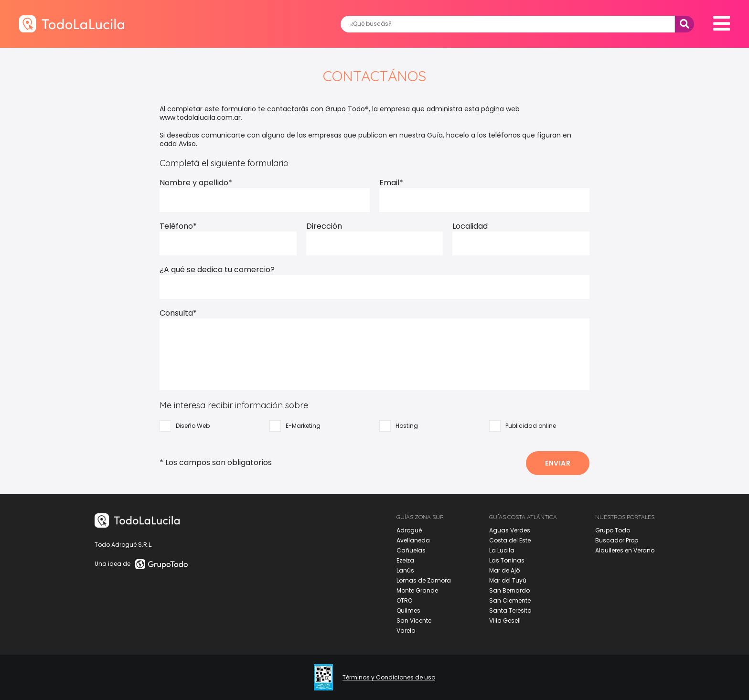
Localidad (470, 226)
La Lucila (502, 550)
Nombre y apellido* (196, 183)
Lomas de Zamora (424, 580)
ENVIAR (558, 463)
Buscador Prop (617, 540)
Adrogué (409, 530)
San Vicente (414, 620)
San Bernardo (509, 590)
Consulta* (178, 313)
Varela (406, 631)
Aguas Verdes (510, 530)
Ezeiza (405, 560)
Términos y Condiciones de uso (389, 678)
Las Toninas (507, 560)
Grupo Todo (613, 530)
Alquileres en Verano (625, 550)
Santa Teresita (510, 610)
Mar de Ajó (504, 570)
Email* (391, 183)
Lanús (405, 570)
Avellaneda (413, 540)
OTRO (404, 600)
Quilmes (408, 610)
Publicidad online (523, 426)
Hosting (399, 426)
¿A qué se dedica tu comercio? (217, 270)
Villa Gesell (505, 620)
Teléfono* (178, 226)
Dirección (324, 226)
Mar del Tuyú (508, 580)
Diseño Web (185, 426)
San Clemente (510, 600)
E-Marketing (295, 426)
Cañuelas (411, 550)
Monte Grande (417, 590)
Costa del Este (510, 540)
